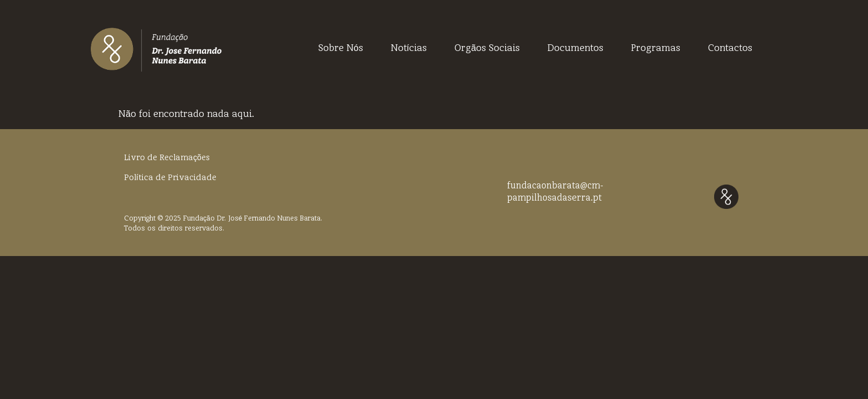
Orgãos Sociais (487, 49)
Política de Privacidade (170, 178)
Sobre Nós (341, 49)
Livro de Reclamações (167, 158)
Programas (656, 49)
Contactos (730, 49)
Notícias (409, 49)
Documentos (575, 49)
